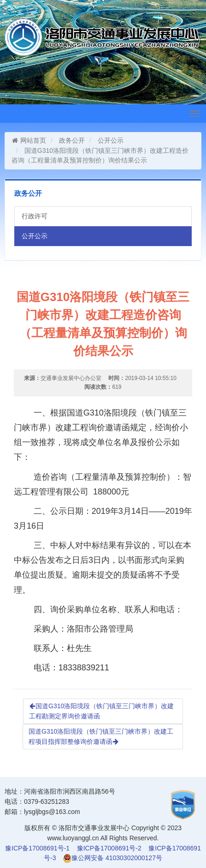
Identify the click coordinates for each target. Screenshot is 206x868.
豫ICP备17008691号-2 (109, 848)
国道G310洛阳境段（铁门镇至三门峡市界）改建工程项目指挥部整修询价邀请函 (101, 736)
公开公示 (111, 140)
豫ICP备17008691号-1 (37, 848)
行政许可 (35, 216)
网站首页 (29, 140)
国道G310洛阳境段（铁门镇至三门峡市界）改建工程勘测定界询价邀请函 (101, 711)
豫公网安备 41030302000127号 (117, 858)
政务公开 (72, 140)
